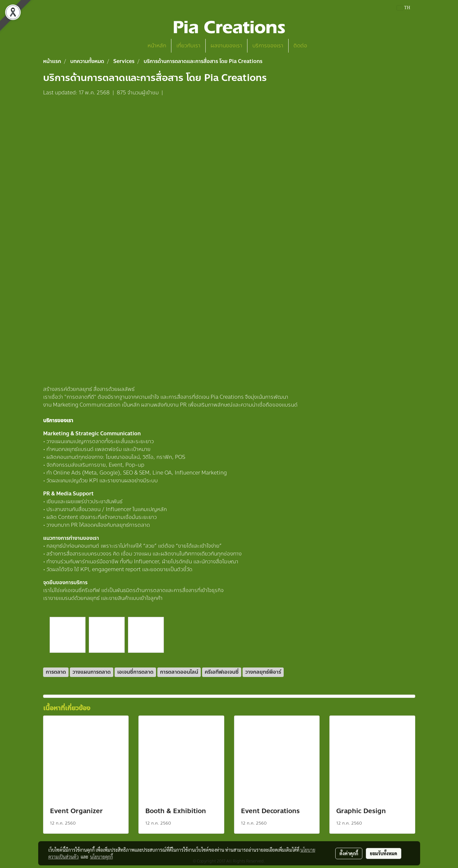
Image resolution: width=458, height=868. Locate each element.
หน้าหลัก (157, 46)
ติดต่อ (300, 46)
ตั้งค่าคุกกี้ (349, 853)
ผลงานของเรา (226, 46)
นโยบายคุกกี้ (102, 857)
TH (404, 8)
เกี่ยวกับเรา (188, 46)
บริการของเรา (268, 46)
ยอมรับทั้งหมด (384, 853)
